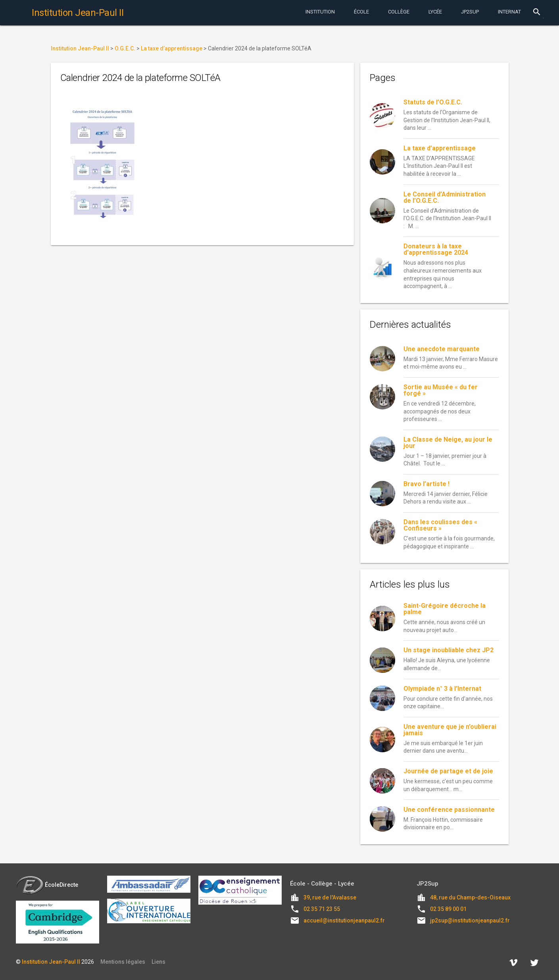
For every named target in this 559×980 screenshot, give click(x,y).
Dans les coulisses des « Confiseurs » (440, 525)
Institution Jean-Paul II (51, 962)
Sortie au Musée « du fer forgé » (441, 390)
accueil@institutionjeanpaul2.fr (344, 920)
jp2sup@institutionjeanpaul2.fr (470, 920)
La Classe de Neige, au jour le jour (448, 443)
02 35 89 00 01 (448, 909)
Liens (158, 962)
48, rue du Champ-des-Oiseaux (470, 897)
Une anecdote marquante (442, 349)
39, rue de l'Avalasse (330, 897)
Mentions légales (123, 962)
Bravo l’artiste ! (426, 484)
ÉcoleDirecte (47, 885)
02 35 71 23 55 (322, 909)
